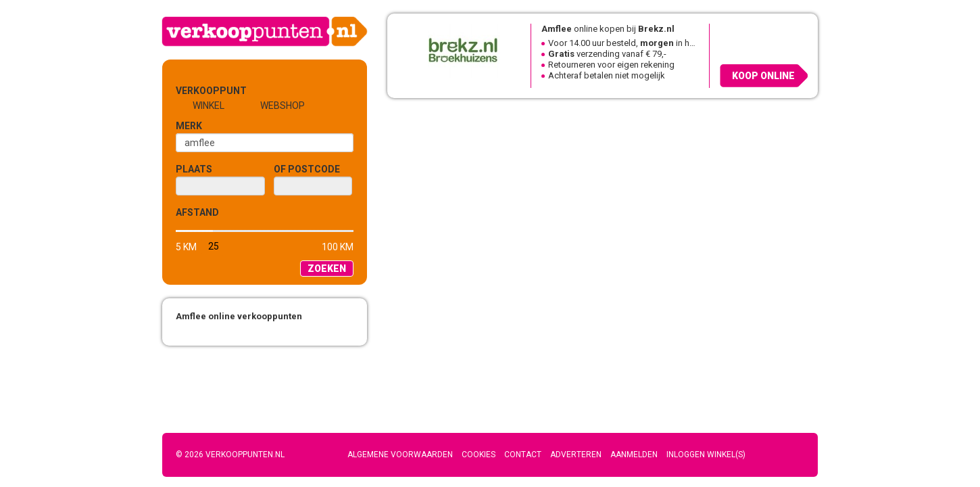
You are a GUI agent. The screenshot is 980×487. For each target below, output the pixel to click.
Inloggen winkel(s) (706, 455)
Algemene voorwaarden (400, 455)
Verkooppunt (198, 91)
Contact (523, 455)
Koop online (763, 76)
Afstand (197, 212)
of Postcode (307, 169)
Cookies (479, 455)
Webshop (283, 106)
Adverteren (576, 455)
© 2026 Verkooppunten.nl (230, 455)
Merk (189, 126)
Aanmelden (634, 455)
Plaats (194, 169)
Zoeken (327, 269)
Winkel (209, 106)
